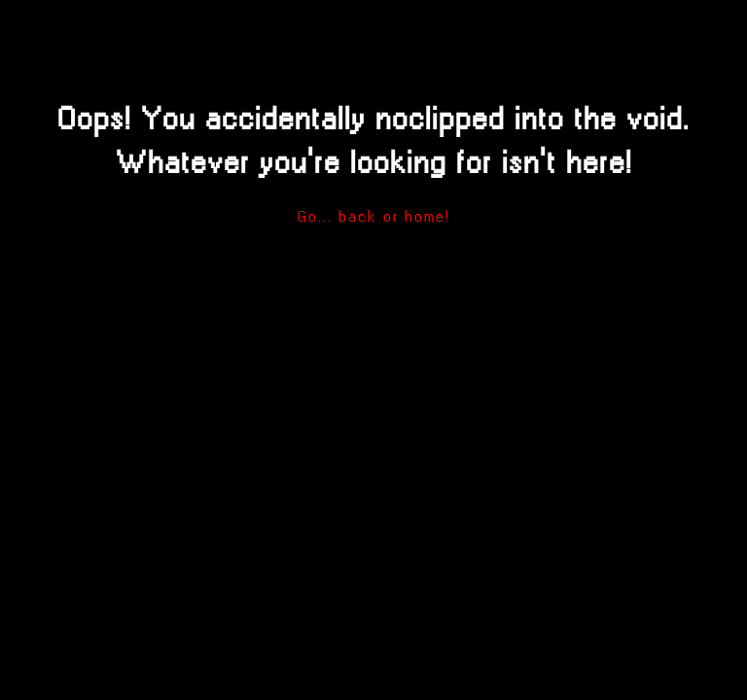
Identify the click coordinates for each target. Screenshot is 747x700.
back (358, 216)
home (425, 216)
